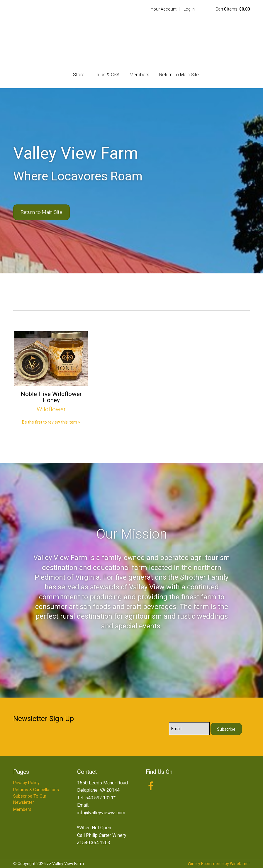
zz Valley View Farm (131, 36)
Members (139, 75)
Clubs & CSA (107, 75)
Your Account (164, 9)
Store (79, 75)
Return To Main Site (179, 75)
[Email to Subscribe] (189, 729)
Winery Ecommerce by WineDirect (219, 864)
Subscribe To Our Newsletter (30, 800)
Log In (189, 9)
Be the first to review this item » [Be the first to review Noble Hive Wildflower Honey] (51, 422)
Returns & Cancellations (36, 790)
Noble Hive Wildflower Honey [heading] (51, 397)
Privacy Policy (26, 783)
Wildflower (51, 409)
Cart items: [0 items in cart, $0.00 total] (233, 9)
